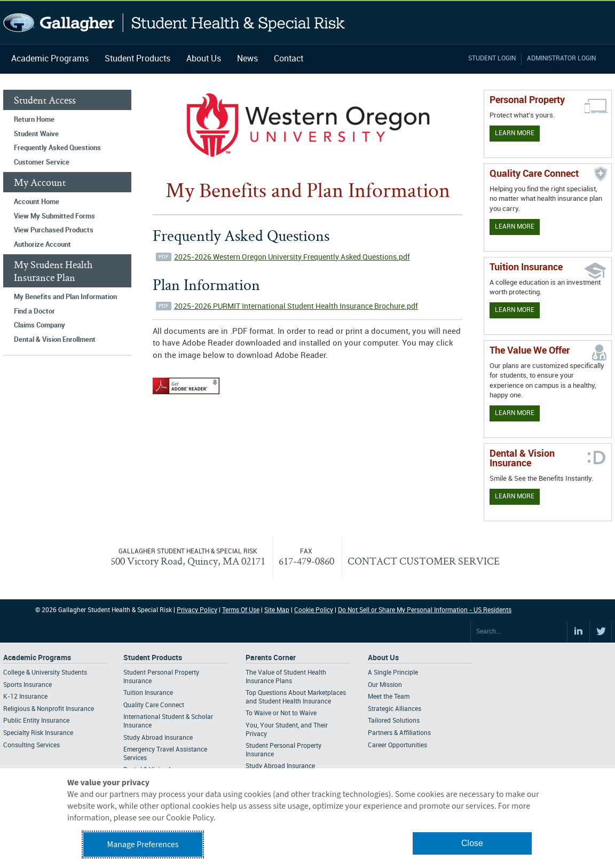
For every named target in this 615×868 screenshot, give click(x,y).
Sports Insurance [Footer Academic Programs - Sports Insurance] (27, 685)
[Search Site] (519, 632)
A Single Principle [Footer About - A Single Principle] (393, 673)
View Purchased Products (54, 230)
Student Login (492, 58)
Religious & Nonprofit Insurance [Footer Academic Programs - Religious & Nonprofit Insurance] (49, 709)
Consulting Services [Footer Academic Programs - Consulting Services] (31, 745)
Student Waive (36, 134)
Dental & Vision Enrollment (55, 340)
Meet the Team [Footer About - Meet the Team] (389, 697)
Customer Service (42, 162)
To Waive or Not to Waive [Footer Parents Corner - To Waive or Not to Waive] (281, 713)
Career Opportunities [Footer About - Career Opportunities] (397, 745)
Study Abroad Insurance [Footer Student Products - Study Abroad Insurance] (158, 738)
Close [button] (472, 843)
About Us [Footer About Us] (383, 658)
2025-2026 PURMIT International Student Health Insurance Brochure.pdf (296, 306)
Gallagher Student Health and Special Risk (174, 23)
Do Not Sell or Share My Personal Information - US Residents (425, 610)
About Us (204, 59)
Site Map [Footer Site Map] (277, 610)
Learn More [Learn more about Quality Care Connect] (515, 227)
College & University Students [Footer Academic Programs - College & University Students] (45, 673)
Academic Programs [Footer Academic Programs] (37, 658)
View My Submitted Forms (54, 216)
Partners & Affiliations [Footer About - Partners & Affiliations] (399, 733)
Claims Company (40, 325)
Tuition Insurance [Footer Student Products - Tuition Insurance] (148, 693)
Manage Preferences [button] (143, 844)
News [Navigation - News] (247, 59)
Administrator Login (561, 58)
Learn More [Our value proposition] (515, 413)
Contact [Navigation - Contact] (289, 59)
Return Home (34, 120)
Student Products (137, 59)
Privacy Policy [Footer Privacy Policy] (197, 610)
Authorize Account (42, 245)
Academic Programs (50, 59)
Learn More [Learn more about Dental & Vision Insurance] (515, 496)
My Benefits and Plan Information (65, 297)
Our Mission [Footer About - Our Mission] (385, 685)
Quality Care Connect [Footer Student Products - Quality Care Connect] (154, 705)
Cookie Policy (314, 610)
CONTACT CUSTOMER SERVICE (424, 561)
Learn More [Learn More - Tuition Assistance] (515, 310)
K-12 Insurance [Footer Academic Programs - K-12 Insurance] (25, 697)
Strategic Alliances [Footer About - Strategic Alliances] (395, 709)
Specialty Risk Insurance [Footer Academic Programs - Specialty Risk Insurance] (38, 733)
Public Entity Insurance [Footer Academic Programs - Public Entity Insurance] (36, 721)
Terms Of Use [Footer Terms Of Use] (241, 610)
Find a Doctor (34, 311)
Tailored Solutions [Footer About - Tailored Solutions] (394, 721)
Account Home (37, 202)
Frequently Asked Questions (57, 148)
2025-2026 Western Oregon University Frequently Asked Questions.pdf (292, 257)
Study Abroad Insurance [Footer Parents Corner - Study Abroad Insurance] (280, 766)
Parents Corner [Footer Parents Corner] (271, 658)
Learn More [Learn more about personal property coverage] (515, 133)
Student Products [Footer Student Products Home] (153, 658)
